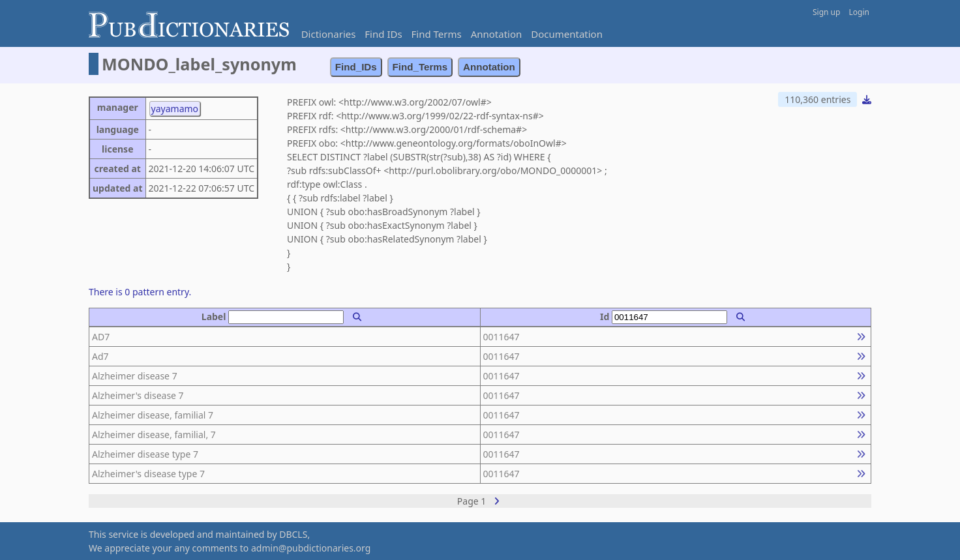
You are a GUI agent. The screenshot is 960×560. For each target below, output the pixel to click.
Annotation (497, 34)
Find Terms (437, 34)
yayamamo (175, 109)
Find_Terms (420, 67)
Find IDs (383, 34)
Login (859, 12)
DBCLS (293, 534)
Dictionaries (329, 34)
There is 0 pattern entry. (140, 292)
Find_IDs (356, 67)
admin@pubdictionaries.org (311, 548)
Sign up (826, 12)
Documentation (567, 34)
